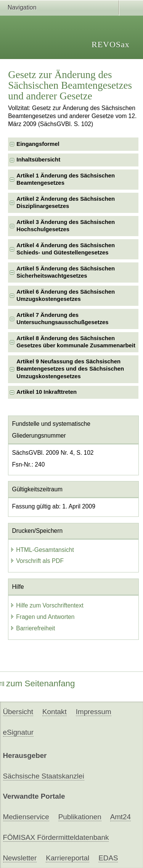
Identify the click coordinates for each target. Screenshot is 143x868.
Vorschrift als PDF (37, 561)
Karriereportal (67, 858)
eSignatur (18, 732)
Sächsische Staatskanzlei (44, 776)
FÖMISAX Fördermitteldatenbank (56, 837)
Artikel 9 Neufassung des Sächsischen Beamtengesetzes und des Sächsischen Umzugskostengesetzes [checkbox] (70, 369)
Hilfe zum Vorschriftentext (47, 605)
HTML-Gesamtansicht (42, 550)
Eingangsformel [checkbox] (38, 144)
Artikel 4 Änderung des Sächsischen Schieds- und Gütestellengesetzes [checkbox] (66, 249)
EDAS (108, 858)
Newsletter (20, 858)
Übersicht (18, 712)
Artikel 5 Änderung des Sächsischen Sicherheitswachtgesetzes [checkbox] (66, 272)
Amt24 (121, 817)
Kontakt (55, 712)
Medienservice (26, 817)
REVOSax (111, 44)
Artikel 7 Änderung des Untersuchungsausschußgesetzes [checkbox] (62, 319)
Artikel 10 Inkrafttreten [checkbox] (47, 392)
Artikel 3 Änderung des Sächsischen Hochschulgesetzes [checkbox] (66, 226)
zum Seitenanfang (38, 683)
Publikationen (80, 817)
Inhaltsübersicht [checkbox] (38, 160)
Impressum (94, 712)
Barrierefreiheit (32, 628)
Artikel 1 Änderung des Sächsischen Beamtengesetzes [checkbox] (66, 179)
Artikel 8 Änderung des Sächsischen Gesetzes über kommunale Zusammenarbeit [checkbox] (76, 342)
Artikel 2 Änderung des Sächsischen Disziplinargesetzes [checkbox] (66, 202)
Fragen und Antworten (42, 617)
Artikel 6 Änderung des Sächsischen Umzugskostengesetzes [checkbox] (66, 295)
